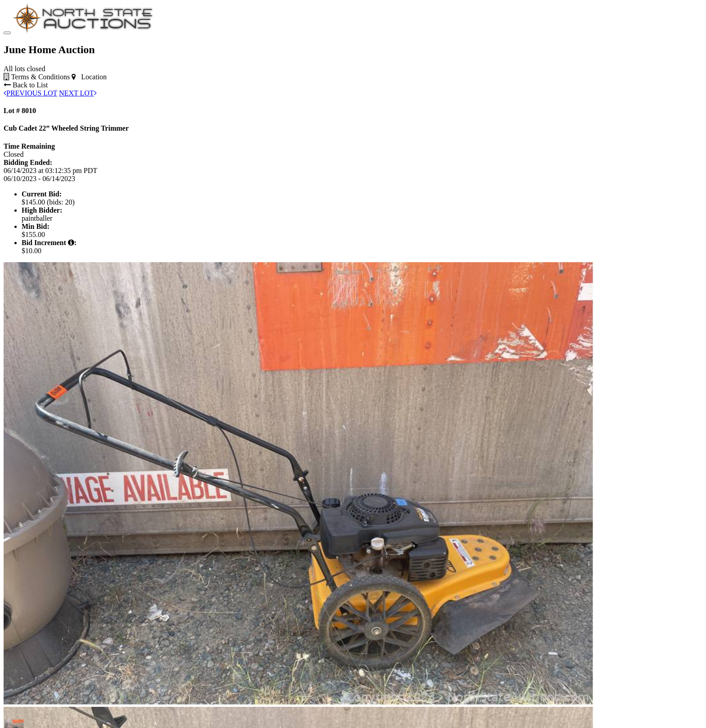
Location (89, 77)
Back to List (26, 85)
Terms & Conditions (37, 77)
